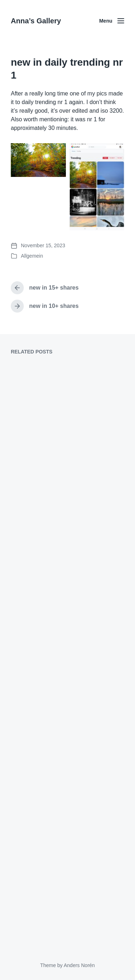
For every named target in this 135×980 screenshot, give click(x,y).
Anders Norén (79, 965)
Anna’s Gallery (36, 21)
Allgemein (32, 256)
